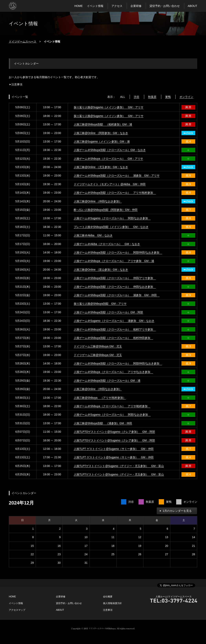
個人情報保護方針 (112, 603)
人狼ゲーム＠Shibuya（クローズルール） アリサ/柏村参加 (112, 406)
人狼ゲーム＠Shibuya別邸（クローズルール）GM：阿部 (108, 312)
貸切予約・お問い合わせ (165, 6)
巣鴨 (168, 97)
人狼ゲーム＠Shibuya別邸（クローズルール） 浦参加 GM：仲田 (117, 295)
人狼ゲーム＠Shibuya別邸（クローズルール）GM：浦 (107, 381)
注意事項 (17, 84)
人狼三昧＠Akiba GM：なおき (93, 235)
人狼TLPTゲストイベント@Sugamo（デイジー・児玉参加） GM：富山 (119, 466)
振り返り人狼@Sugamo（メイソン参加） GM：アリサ (109, 107)
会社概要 (108, 597)
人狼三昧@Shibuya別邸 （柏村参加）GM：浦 (103, 124)
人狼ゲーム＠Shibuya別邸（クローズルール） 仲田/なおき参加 (115, 287)
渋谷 (137, 97)
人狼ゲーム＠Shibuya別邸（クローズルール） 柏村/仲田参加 (113, 338)
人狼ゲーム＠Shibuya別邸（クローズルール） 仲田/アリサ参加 (115, 278)
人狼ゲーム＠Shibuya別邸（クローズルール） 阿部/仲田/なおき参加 (118, 252)
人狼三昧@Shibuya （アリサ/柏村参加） (100, 398)
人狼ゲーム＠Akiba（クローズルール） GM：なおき (107, 244)
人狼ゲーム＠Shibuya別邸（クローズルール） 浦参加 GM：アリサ (117, 176)
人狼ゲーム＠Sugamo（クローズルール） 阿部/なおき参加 (112, 218)
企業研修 (136, 6)
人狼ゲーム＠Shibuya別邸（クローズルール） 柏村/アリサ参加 (115, 329)
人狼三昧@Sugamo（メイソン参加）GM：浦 (102, 141)
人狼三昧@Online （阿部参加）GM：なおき (101, 133)
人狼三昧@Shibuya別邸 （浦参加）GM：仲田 (103, 423)
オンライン (186, 97)
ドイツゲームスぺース (23, 42)
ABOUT (192, 6)
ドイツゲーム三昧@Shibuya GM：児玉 (98, 346)
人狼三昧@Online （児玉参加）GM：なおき (101, 167)
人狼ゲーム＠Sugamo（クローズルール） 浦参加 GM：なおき (114, 321)
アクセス (117, 6)
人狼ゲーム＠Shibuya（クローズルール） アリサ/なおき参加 (113, 372)
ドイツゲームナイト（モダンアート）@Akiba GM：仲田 (110, 184)
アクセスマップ (17, 610)
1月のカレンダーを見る (177, 511)
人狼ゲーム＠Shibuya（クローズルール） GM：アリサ (108, 159)
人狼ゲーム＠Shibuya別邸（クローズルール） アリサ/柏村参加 (115, 193)
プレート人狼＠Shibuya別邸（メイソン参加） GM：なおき (111, 227)
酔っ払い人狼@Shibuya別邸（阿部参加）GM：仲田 (106, 210)
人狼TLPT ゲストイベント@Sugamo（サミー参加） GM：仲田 (114, 449)
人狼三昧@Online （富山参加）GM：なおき (101, 270)
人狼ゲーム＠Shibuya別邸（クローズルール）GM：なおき (110, 150)
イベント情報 (95, 6)
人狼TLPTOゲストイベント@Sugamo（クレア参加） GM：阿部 (114, 432)
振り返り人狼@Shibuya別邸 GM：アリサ (100, 304)
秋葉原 (152, 97)
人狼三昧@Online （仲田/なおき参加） (98, 201)
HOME (78, 6)
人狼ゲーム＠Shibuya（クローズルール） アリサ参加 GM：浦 (114, 261)
